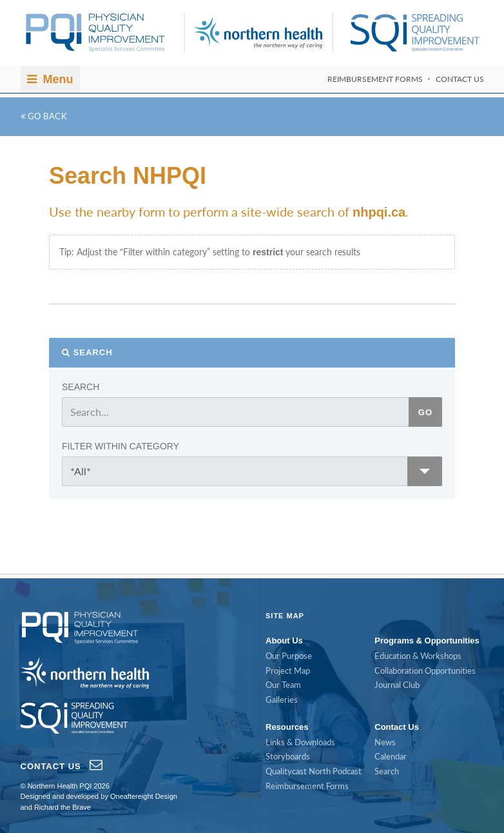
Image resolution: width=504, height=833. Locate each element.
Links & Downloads (300, 742)
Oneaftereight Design (144, 796)
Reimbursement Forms (375, 79)
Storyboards (288, 756)
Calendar (391, 756)
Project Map (288, 671)
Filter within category (121, 446)
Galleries (282, 700)
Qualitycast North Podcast (314, 771)
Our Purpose (289, 656)
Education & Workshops (418, 656)
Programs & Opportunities (427, 641)
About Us (284, 641)
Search (93, 352)
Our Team (283, 685)
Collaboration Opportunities (425, 671)
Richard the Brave (63, 807)
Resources (287, 727)
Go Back (44, 116)
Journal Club (397, 685)
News (385, 742)
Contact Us (460, 79)
